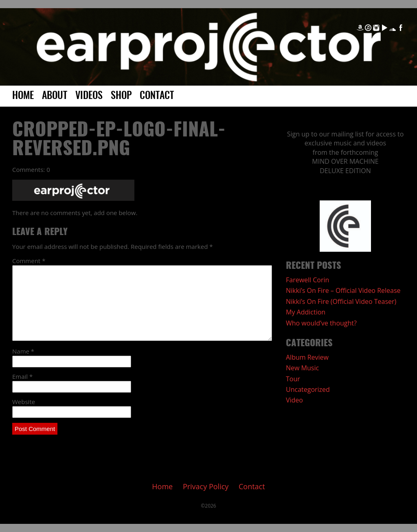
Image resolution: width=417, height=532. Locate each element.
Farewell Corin (307, 280)
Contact (157, 96)
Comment (29, 261)
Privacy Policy (206, 486)
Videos (89, 96)
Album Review (307, 357)
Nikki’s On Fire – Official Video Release (343, 290)
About (55, 96)
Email (22, 376)
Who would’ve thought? (321, 323)
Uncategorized (308, 389)
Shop (121, 96)
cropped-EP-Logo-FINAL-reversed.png (119, 140)
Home (23, 96)
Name (23, 351)
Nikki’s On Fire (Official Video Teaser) (341, 301)
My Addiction (306, 312)
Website (24, 402)
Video (294, 400)
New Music (302, 368)
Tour (293, 379)
